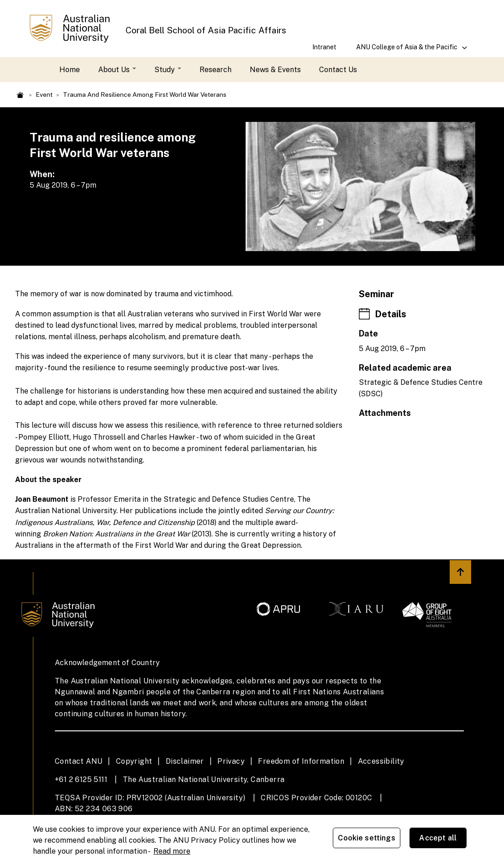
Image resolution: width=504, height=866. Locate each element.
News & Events (275, 70)
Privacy (231, 761)
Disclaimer (185, 761)
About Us (117, 70)
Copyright (134, 761)
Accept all (443, 839)
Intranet (324, 47)
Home (70, 70)
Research (215, 70)
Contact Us (338, 70)
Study (168, 70)
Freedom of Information (301, 761)
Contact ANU (79, 761)
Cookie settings (371, 839)
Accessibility (381, 761)
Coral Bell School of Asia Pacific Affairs (206, 30)
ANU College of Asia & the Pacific (407, 50)
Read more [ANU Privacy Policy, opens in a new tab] (172, 850)
